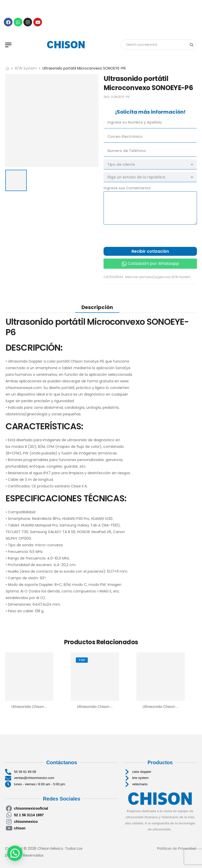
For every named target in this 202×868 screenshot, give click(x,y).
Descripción (97, 307)
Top (82, 660)
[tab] (97, 307)
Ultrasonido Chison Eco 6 (99, 707)
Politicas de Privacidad (177, 848)
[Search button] (191, 45)
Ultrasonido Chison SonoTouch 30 (41, 707)
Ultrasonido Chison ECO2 (164, 707)
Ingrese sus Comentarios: (127, 188)
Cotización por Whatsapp (153, 263)
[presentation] (142, 237)
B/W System (26, 68)
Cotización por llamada (128, 271)
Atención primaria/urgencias (148, 277)
